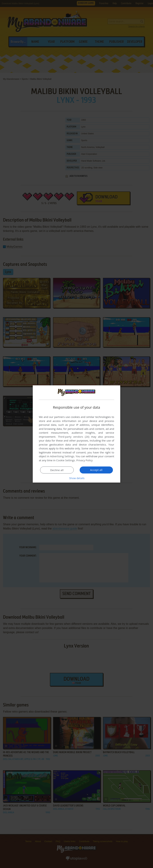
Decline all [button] (57, 470)
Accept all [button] (96, 470)
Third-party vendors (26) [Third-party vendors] (74, 437)
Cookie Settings (66, 460)
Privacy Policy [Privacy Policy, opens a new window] (85, 460)
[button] (76, 478)
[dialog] (76, 434)
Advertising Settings (62, 456)
